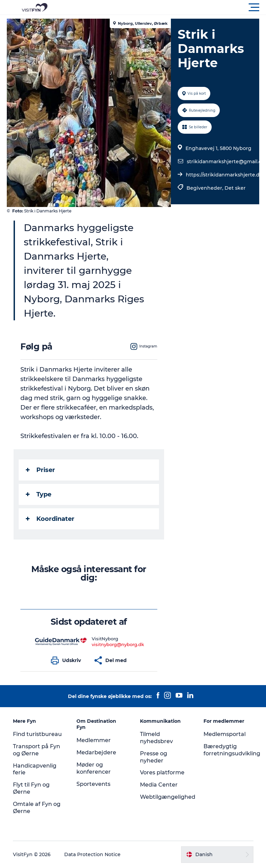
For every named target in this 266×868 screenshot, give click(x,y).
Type (39, 494)
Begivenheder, (206, 188)
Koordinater (50, 519)
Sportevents (93, 784)
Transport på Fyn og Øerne (37, 750)
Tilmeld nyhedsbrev (156, 738)
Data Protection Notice (92, 854)
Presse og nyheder (154, 757)
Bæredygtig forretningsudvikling (232, 750)
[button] (164, 7)
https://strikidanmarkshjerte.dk (224, 175)
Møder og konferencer (94, 768)
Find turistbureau (37, 734)
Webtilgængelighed (168, 797)
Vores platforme (162, 772)
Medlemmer (94, 740)
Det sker (235, 188)
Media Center (159, 785)
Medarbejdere (96, 752)
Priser (40, 470)
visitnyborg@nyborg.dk (118, 644)
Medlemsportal (225, 734)
